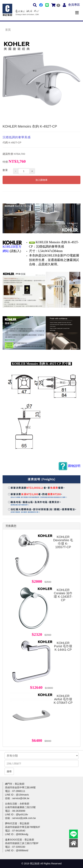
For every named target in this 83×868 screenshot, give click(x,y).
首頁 (8, 30)
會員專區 (74, 5)
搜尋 (9, 771)
